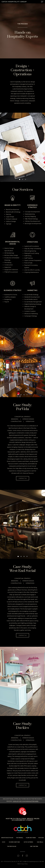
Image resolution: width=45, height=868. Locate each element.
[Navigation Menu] (42, 2)
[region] (22, 147)
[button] (20, 179)
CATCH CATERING (28, 842)
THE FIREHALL (20, 838)
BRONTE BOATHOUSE (7, 838)
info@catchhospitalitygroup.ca (31, 861)
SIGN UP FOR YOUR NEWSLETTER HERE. (26, 801)
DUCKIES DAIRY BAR (14, 842)
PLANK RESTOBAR (31, 838)
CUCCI (4, 842)
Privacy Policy (24, 864)
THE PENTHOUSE (12, 846)
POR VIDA (41, 838)
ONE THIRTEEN (34, 846)
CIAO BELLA (40, 842)
